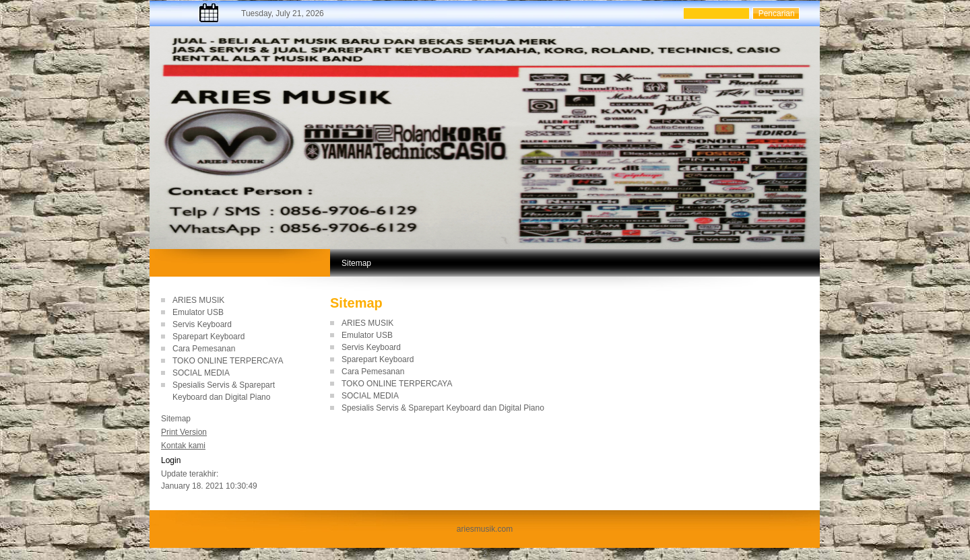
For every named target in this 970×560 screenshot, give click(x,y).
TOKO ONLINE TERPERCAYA (228, 361)
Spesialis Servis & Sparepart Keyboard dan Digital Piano (443, 408)
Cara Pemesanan (204, 349)
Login (171, 460)
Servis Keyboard (202, 324)
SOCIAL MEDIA (201, 373)
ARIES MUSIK (198, 300)
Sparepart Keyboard (208, 337)
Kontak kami (183, 446)
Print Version (184, 432)
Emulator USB (198, 312)
